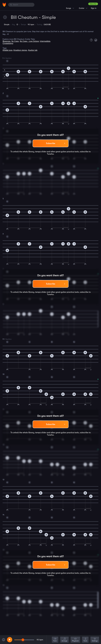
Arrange (64, 640)
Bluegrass (7, 41)
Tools (85, 640)
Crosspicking (8, 43)
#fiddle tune (7, 50)
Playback (75, 640)
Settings (95, 640)
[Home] (4, 5)
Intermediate (45, 41)
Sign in (94, 8)
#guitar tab (33, 50)
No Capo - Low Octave (29, 41)
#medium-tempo (20, 50)
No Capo (15, 41)
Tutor (55, 640)
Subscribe (93, 4)
